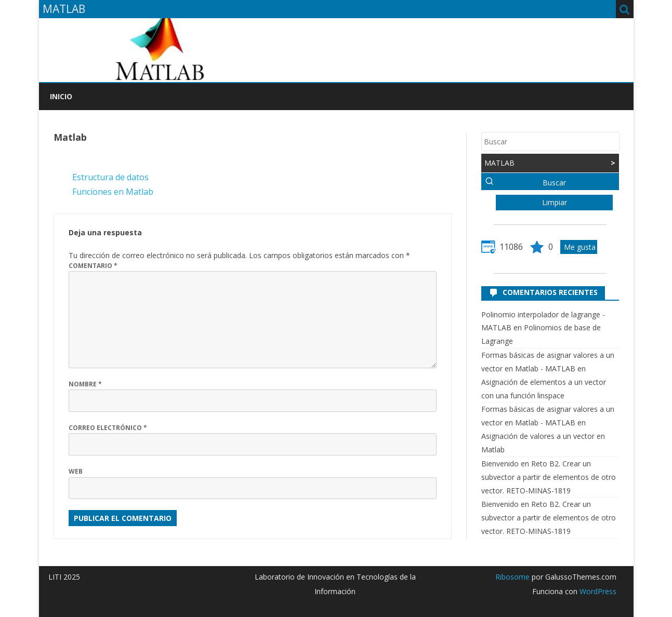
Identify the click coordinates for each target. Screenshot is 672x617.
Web (76, 471)
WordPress (597, 591)
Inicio (61, 96)
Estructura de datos (110, 177)
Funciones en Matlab (113, 192)
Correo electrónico (108, 428)
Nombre (85, 384)
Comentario (93, 266)
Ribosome (512, 577)
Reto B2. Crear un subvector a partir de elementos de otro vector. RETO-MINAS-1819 (549, 477)
